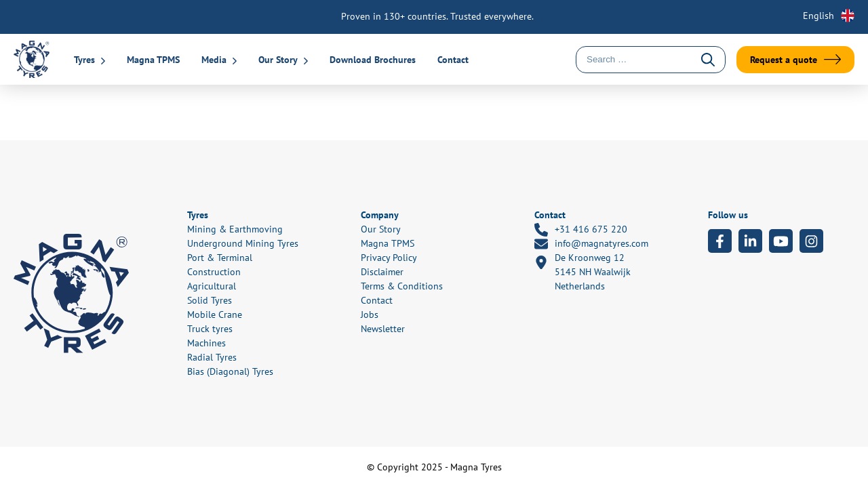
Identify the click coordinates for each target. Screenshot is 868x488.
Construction (214, 272)
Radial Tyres (212, 357)
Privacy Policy (389, 258)
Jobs (370, 314)
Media (214, 60)
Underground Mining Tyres (243, 243)
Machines (206, 343)
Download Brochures (373, 60)
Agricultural (212, 286)
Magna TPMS (153, 60)
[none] (821, 16)
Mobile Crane (215, 314)
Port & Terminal (220, 258)
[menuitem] (821, 16)
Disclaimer (382, 272)
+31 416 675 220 (581, 230)
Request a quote (784, 60)
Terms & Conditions (402, 286)
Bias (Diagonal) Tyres (230, 371)
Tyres (84, 60)
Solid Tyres (210, 300)
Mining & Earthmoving (235, 229)
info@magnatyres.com (591, 244)
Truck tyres (210, 329)
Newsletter (383, 329)
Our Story (278, 60)
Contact (453, 60)
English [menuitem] (818, 16)
